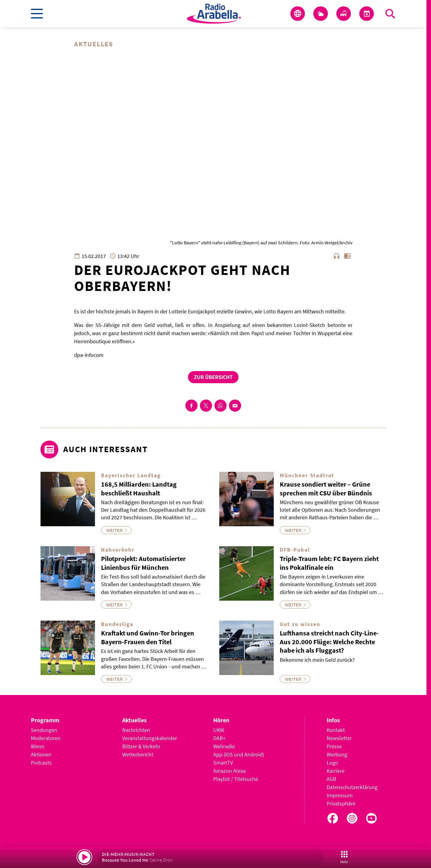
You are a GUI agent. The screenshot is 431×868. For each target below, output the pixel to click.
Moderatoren (46, 738)
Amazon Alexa (229, 771)
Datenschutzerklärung (352, 787)
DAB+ (219, 738)
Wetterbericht (138, 754)
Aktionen (41, 754)
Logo (332, 763)
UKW (219, 730)
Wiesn (38, 746)
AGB (331, 779)
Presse (334, 746)
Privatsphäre (341, 803)
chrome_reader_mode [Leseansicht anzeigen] (348, 256)
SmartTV (223, 763)
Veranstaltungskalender (150, 738)
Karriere (336, 771)
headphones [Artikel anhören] (337, 256)
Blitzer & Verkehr (141, 746)
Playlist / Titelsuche (236, 779)
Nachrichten (136, 730)
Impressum (340, 795)
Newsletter (339, 738)
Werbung (337, 754)
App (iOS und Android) (239, 754)
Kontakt (336, 730)
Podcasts (41, 763)
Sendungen (44, 730)
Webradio (224, 746)
